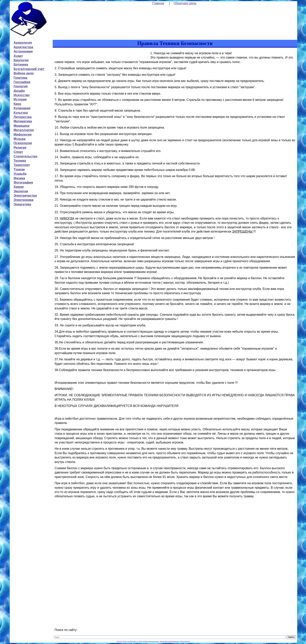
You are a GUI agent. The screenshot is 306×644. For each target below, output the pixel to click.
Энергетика (22, 204)
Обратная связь (185, 3)
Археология (23, 43)
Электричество (25, 196)
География (22, 82)
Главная (158, 3)
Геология (21, 86)
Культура (21, 113)
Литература (23, 117)
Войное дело (24, 73)
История (20, 99)
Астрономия (23, 51)
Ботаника (21, 64)
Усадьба (20, 174)
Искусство (22, 95)
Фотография (23, 183)
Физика (19, 178)
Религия (20, 148)
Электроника (24, 200)
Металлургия (24, 130)
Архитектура (23, 47)
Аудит (18, 56)
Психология (23, 143)
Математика (23, 121)
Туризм (19, 169)
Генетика (20, 78)
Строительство (26, 156)
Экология (21, 191)
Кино (17, 104)
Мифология (23, 135)
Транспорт (22, 165)
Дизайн (19, 91)
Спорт (18, 152)
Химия (19, 187)
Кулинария (22, 108)
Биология (21, 60)
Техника (20, 161)
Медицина (21, 126)
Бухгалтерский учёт (29, 69)
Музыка (20, 139)
